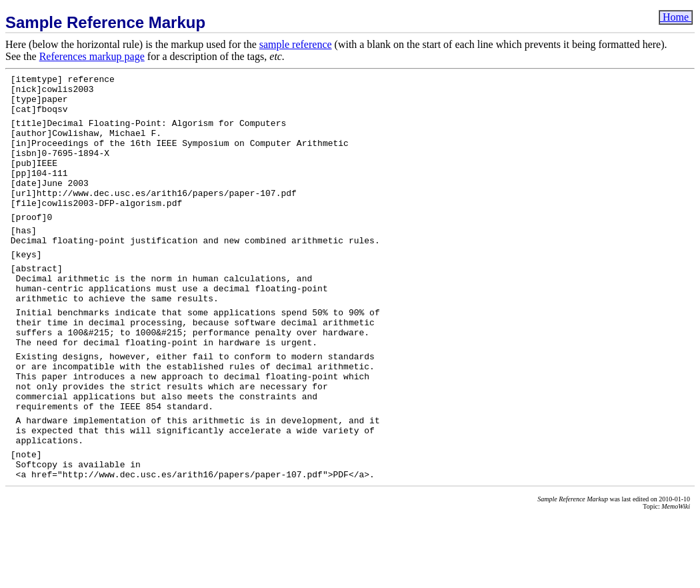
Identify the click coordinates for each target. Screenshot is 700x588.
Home (676, 17)
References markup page (92, 56)
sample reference (296, 44)
